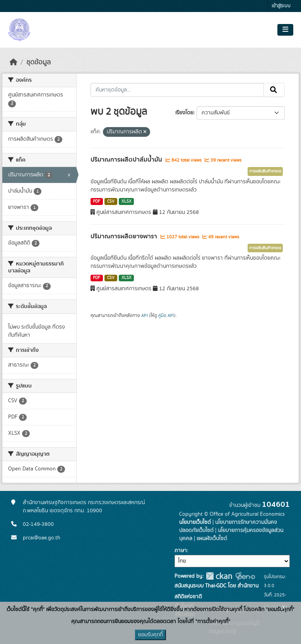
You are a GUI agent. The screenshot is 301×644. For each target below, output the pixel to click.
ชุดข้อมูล (38, 62)
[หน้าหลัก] (14, 62)
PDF (97, 201)
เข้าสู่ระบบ (281, 6)
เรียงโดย (184, 113)
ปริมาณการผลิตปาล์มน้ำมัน (127, 160)
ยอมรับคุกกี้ (150, 635)
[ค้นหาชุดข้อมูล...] (177, 90)
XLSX (127, 201)
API (145, 315)
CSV (111, 201)
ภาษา (181, 551)
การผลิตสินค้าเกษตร (265, 171)
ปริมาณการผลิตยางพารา (125, 236)
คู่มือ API (166, 315)
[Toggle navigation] (285, 30)
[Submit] (274, 90)
